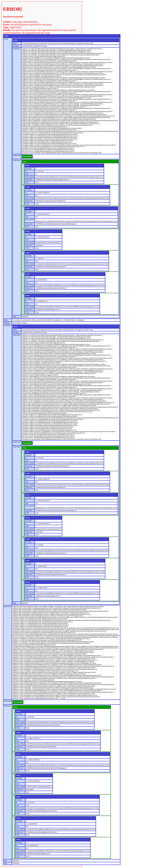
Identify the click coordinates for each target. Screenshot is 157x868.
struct (6, 36)
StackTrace (17, 49)
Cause (6, 39)
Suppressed (17, 155)
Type (15, 317)
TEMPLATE (29, 180)
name (6, 863)
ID (26, 171)
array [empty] (27, 157)
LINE (27, 174)
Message (16, 46)
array (25, 161)
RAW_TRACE (30, 177)
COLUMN (28, 169)
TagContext (17, 160)
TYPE (27, 182)
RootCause (7, 326)
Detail (15, 43)
